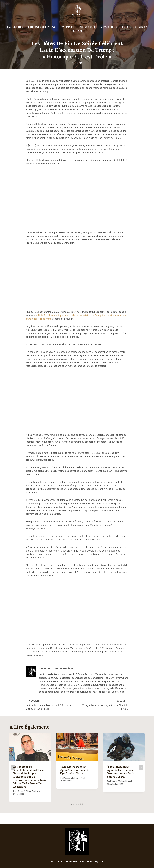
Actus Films (109, 27)
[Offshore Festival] (77, 11)
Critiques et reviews (42, 27)
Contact (77, 31)
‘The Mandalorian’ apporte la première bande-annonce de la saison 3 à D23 (121, 772)
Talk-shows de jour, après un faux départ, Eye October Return (74, 770)
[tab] (72, 804)
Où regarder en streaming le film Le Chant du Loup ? (104, 705)
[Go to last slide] (13, 767)
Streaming (68, 27)
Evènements (15, 27)
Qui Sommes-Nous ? (134, 27)
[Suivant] (141, 767)
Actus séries (88, 27)
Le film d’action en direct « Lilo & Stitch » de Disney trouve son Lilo (50, 705)
